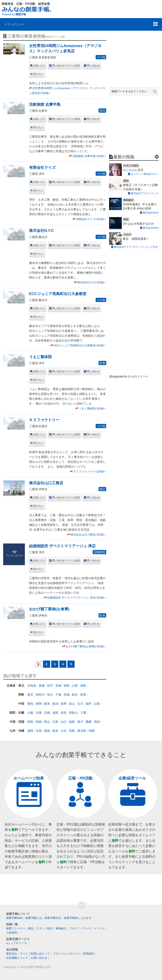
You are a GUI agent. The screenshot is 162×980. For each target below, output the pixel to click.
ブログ (73, 928)
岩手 (50, 686)
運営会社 (12, 954)
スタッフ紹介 (45, 928)
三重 (83, 713)
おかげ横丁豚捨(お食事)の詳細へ (86, 646)
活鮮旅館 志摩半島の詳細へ (89, 156)
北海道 (32, 686)
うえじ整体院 (40, 357)
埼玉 (50, 695)
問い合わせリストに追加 (66, 66)
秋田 (67, 686)
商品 (31, 928)
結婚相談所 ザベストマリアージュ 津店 (62, 546)
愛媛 (88, 722)
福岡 (30, 731)
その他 (101, 57)
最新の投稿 (124, 157)
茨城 (67, 695)
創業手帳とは (34, 918)
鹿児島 (82, 731)
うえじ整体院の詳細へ (92, 408)
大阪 (30, 713)
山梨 (97, 704)
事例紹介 (61, 928)
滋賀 (55, 713)
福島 (83, 686)
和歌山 (73, 713)
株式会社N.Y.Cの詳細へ (92, 282)
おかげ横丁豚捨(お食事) (49, 609)
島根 (39, 722)
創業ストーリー (16, 928)
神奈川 (40, 695)
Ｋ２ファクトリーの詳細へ (90, 472)
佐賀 (39, 731)
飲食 (102, 615)
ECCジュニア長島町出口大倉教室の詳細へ (80, 345)
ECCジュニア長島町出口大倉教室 (58, 294)
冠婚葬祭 (99, 552)
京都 (47, 713)
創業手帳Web (14, 918)
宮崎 (72, 731)
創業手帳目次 (53, 918)
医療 (102, 363)
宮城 (58, 686)
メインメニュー (15, 24)
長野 (64, 704)
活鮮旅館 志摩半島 (45, 104)
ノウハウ (86, 928)
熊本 (55, 731)
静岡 (39, 704)
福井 (88, 704)
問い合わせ (93, 66)
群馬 (83, 695)
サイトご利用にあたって (35, 954)
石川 (80, 704)
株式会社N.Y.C (42, 231)
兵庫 (39, 713)
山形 (75, 686)
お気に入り (39, 66)
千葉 (58, 695)
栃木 (75, 695)
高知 (97, 722)
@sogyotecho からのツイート (129, 376)
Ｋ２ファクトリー (44, 420)
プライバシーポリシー (67, 954)
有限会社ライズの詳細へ (91, 219)
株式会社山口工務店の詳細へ (88, 535)
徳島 (72, 722)
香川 (80, 722)
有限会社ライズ (42, 168)
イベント (100, 928)
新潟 (55, 704)
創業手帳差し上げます (78, 918)
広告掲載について (17, 958)
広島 (55, 722)
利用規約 (88, 954)
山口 (64, 722)
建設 (102, 489)
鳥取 (30, 722)
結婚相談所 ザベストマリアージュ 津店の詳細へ (77, 598)
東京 (30, 695)
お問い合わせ (39, 958)
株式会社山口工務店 (46, 483)
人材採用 (12, 933)
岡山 (47, 722)
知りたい (39, 74)
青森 (42, 686)
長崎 (47, 731)
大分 (64, 731)
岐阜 (47, 704)
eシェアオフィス (16, 943)
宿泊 (102, 111)
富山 (72, 704)
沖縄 (91, 731)
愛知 (30, 704)
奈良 (64, 713)
